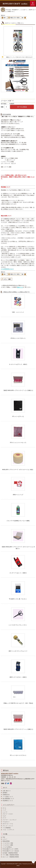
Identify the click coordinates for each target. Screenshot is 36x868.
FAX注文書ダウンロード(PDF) (10, 849)
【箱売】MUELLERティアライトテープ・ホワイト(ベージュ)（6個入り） (18, 548)
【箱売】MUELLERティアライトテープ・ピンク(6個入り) (18, 390)
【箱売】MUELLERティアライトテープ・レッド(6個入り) (18, 729)
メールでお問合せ (7, 847)
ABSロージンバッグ (18, 495)
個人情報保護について (8, 799)
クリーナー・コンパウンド (10, 820)
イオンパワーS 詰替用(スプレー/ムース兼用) (18, 521)
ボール (4, 808)
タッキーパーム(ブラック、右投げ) (18, 364)
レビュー (5, 839)
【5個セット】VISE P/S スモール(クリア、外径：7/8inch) (18, 703)
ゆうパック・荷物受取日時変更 (11, 857)
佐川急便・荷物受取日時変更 (10, 853)
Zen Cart (30, 864)
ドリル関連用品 (7, 828)
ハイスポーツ (24, 10)
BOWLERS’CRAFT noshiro (16, 864)
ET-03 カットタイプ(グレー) (18, 338)
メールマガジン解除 (8, 845)
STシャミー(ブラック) (18, 416)
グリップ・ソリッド (8, 826)
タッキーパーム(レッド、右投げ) (18, 573)
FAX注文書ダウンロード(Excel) (11, 851)
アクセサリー (6, 822)
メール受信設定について (7, 269)
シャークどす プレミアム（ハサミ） (18, 625)
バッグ (4, 810)
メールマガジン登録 (8, 843)
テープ (4, 818)
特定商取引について (8, 801)
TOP (33, 862)
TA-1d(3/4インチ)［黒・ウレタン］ (18, 599)
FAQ (4, 837)
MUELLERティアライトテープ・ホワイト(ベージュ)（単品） (18, 470)
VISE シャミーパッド (18, 312)
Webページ (20, 287)
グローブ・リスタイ (8, 814)
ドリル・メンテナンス (8, 830)
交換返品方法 (6, 795)
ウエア (4, 816)
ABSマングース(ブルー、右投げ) (18, 677)
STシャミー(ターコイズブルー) (18, 755)
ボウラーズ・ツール (8, 824)
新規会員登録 (6, 841)
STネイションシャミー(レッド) (18, 443)
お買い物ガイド (7, 791)
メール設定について (8, 797)
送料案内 (5, 793)
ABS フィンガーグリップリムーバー (18, 651)
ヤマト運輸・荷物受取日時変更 (11, 855)
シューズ (5, 812)
